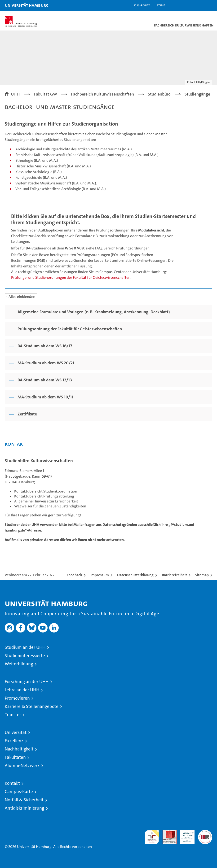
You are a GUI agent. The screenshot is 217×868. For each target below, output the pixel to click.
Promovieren (17, 698)
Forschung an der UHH (27, 682)
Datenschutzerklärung (135, 575)
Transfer (13, 715)
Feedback (74, 575)
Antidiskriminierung (24, 808)
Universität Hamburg (27, 5)
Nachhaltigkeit (19, 749)
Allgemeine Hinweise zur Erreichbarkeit (46, 501)
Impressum (100, 575)
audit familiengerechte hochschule (152, 837)
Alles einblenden (22, 297)
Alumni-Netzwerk (22, 765)
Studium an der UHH (25, 647)
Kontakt (12, 783)
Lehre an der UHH (22, 690)
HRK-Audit (185, 835)
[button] (199, 5)
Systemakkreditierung (205, 832)
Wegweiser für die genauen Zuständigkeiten (50, 506)
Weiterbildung (19, 664)
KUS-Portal (143, 5)
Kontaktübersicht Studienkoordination (46, 491)
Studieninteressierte (25, 656)
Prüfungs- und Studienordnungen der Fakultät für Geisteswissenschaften (71, 277)
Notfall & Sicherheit (24, 800)
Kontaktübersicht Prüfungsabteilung (44, 496)
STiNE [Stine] (161, 5)
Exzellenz (14, 741)
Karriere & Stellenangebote (32, 706)
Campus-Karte (19, 792)
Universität (16, 732)
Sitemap (202, 575)
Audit (167, 832)
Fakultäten (15, 757)
